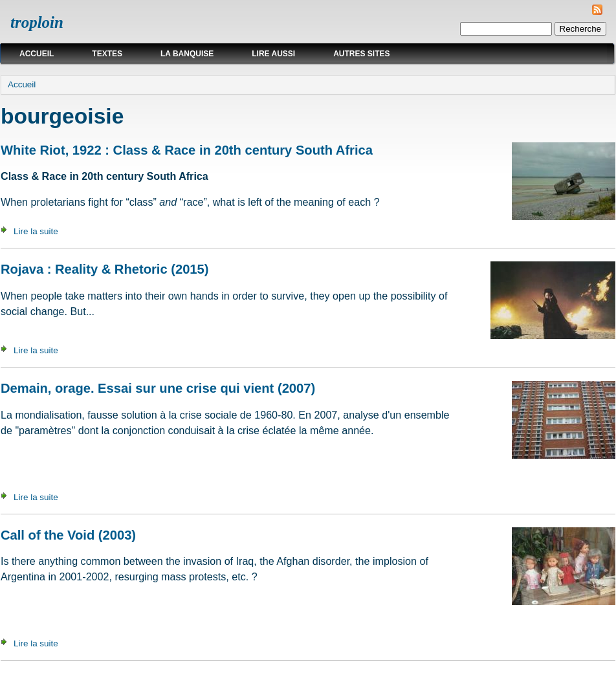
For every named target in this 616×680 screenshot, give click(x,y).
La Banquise (187, 54)
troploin (37, 22)
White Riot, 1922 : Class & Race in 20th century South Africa (187, 150)
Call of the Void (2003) (68, 535)
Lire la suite (36, 231)
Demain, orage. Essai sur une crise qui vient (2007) (158, 388)
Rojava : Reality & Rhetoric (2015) (105, 269)
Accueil (37, 54)
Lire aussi (273, 54)
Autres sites (361, 54)
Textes (107, 54)
